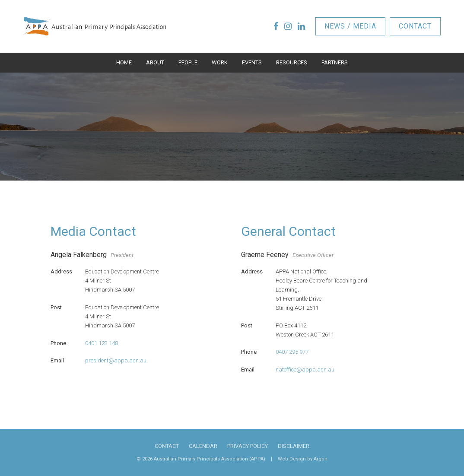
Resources (292, 62)
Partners (335, 62)
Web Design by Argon (303, 459)
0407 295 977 (292, 352)
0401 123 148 (102, 343)
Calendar (203, 446)
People (188, 62)
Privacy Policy (248, 446)
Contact (415, 26)
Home (124, 62)
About (155, 62)
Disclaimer (294, 446)
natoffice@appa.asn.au (305, 370)
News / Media (350, 26)
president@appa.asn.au (116, 360)
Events (252, 62)
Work (220, 62)
